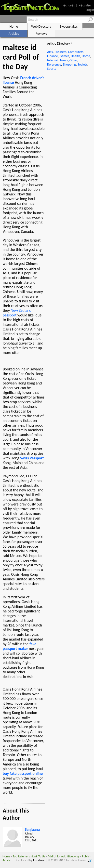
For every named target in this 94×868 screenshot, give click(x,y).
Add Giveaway (70, 856)
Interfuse (39, 860)
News (64, 60)
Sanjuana (32, 829)
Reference (54, 64)
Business (60, 52)
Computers (76, 52)
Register (85, 5)
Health (76, 56)
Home (86, 56)
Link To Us (39, 856)
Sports (52, 69)
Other (73, 60)
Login (90, 10)
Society (82, 64)
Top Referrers (21, 856)
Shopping (69, 64)
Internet (53, 60)
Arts (50, 52)
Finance (53, 56)
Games (64, 56)
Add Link (53, 856)
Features (68, 5)
